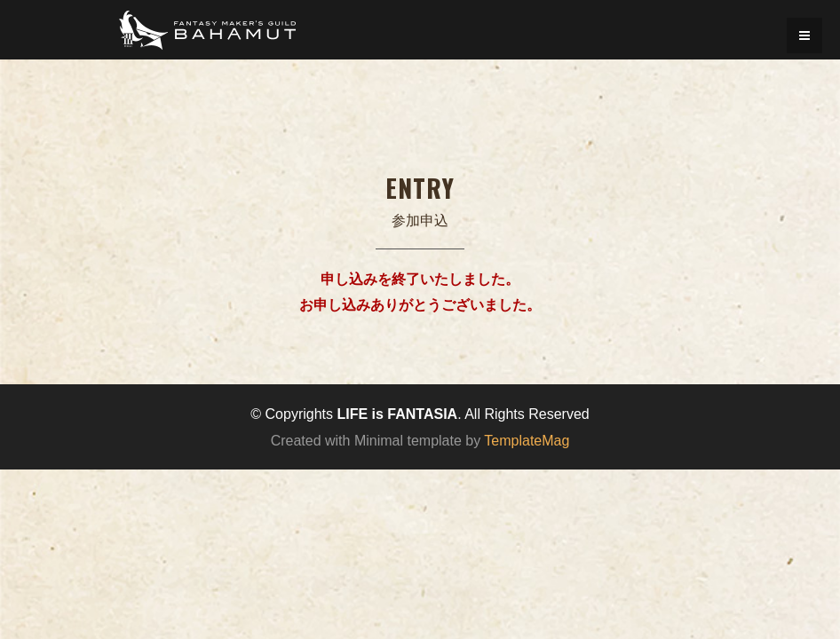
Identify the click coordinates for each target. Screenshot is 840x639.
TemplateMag (527, 441)
